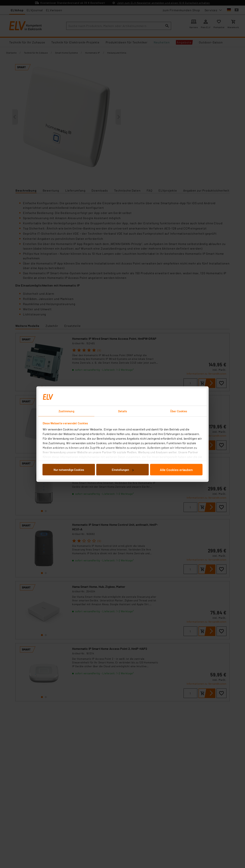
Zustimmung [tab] (66, 411)
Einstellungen (123, 470)
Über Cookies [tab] (179, 411)
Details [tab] (123, 411)
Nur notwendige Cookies (69, 470)
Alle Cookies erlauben (176, 470)
